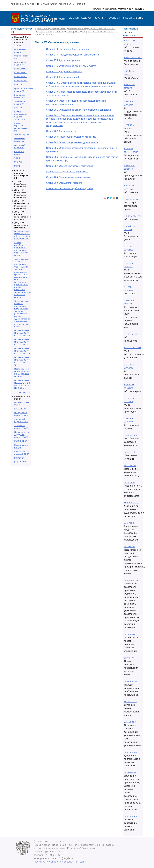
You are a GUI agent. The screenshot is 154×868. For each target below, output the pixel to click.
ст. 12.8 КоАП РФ (131, 580)
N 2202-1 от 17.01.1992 (133, 334)
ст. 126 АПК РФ (130, 752)
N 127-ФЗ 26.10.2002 (132, 348)
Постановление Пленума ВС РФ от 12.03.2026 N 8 (22, 333)
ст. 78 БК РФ (129, 547)
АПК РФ (18, 45)
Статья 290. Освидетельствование (64, 183)
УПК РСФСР (20, 462)
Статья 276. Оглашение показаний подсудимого (71, 66)
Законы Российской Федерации (20, 184)
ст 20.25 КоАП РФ (132, 503)
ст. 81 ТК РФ (129, 523)
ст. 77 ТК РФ (129, 658)
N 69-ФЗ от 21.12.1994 (133, 58)
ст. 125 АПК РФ (130, 816)
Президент (114, 18)
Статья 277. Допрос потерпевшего (64, 72)
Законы (99, 18)
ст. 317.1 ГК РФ (130, 466)
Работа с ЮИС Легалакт (72, 4)
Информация (18, 4)
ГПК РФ (18, 84)
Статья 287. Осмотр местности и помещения (69, 166)
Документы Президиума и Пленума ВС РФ (22, 225)
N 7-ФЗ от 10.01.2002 (133, 199)
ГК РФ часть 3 (21, 77)
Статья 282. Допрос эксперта (61, 131)
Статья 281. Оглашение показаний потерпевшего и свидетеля (78, 110)
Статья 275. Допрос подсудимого (63, 60)
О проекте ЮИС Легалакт (42, 4)
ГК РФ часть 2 (21, 73)
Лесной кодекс (22, 135)
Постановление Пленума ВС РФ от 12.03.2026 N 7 (22, 342)
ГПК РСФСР (20, 409)
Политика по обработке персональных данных (61, 862)
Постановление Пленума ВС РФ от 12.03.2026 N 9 (22, 351)
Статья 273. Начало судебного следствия (68, 49)
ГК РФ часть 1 (21, 69)
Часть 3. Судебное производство (70, 31)
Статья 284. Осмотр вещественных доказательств (72, 142)
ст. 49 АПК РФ (130, 773)
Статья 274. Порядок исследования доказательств (72, 55)
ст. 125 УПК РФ (130, 702)
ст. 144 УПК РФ (130, 681)
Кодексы (87, 18)
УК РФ (17, 166)
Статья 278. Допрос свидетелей (63, 77)
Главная (74, 18)
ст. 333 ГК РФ (130, 452)
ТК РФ (17, 158)
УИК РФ (18, 162)
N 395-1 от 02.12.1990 (132, 435)
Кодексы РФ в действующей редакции (21, 39)
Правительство (133, 18)
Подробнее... (24, 392)
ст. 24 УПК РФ (130, 722)
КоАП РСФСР (21, 441)
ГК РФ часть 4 (21, 81)
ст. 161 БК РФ (129, 634)
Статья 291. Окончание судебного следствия (69, 188)
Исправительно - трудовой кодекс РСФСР (22, 435)
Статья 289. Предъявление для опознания (68, 177)
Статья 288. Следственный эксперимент (67, 172)
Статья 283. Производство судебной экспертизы (71, 137)
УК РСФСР (19, 458)
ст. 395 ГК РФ (130, 483)
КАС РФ (18, 108)
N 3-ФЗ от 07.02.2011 (133, 216)
